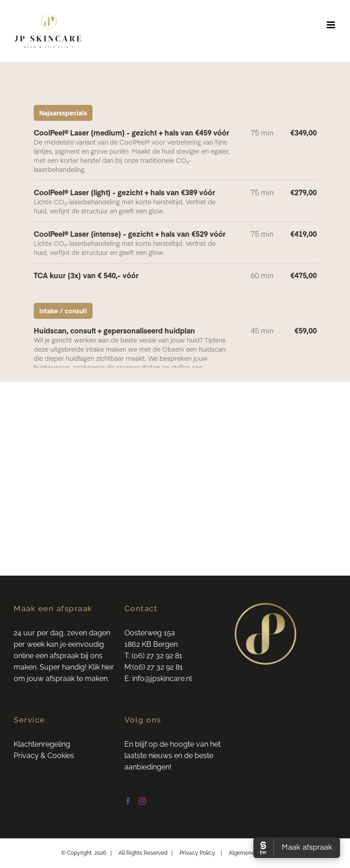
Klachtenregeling (42, 744)
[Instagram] (142, 801)
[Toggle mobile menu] (332, 25)
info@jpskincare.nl (163, 678)
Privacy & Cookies (44, 756)
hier (108, 667)
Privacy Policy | (204, 853)
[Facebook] (128, 801)
